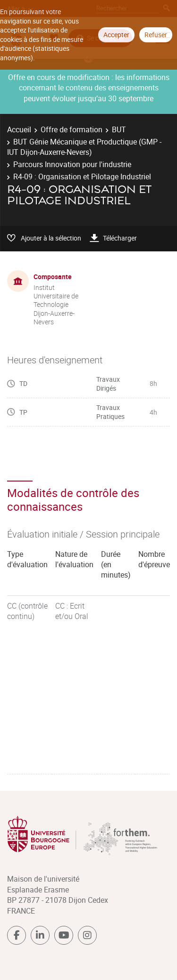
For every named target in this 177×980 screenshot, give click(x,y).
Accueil (19, 129)
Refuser (156, 35)
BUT (119, 129)
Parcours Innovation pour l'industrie (72, 164)
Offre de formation (72, 129)
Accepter (116, 35)
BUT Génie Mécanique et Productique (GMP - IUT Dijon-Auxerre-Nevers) (84, 147)
